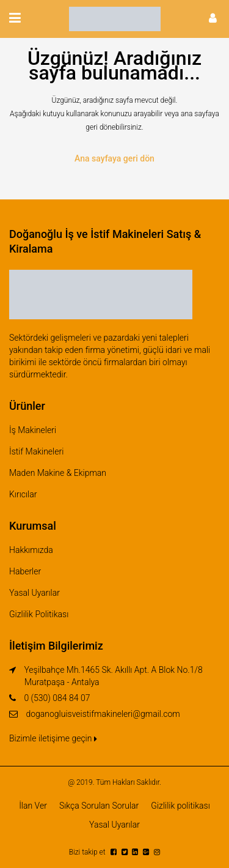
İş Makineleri (33, 430)
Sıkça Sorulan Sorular (99, 806)
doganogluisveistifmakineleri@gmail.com (103, 714)
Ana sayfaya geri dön (114, 158)
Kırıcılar (23, 494)
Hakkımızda (31, 550)
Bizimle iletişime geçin (53, 738)
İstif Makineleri (36, 451)
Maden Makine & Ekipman (58, 473)
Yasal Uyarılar (35, 593)
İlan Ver (33, 806)
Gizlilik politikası (180, 806)
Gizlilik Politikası (39, 614)
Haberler (25, 571)
